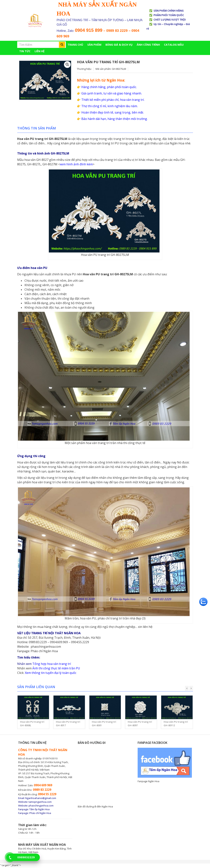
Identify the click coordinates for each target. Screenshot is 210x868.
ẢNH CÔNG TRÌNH (148, 45)
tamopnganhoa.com (40, 803)
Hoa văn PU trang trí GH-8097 (140, 724)
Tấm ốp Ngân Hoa (39, 810)
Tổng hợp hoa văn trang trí (52, 665)
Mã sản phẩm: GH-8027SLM (111, 69)
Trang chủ (75, 45)
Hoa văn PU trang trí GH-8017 (68, 724)
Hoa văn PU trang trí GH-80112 (176, 724)
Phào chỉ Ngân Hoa (44, 652)
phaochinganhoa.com (46, 647)
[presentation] (187, 689)
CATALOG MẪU (174, 45)
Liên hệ (40, 51)
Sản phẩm (94, 45)
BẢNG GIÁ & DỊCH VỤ (119, 45)
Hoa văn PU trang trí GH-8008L (32, 724)
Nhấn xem (24, 669)
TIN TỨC (25, 51)
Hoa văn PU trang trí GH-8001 (104, 724)
